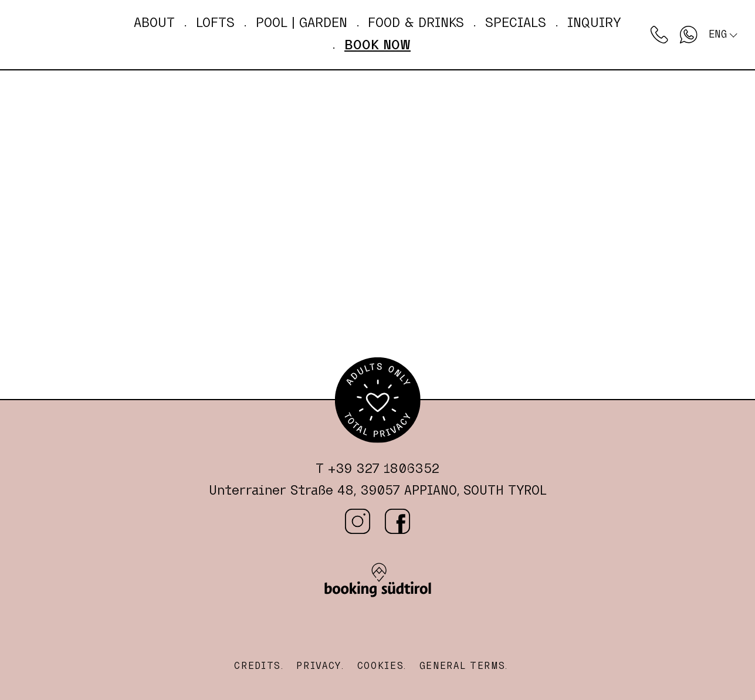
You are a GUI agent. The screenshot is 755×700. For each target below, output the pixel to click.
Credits (258, 666)
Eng (718, 34)
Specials (516, 23)
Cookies (381, 666)
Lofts (215, 23)
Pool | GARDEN (302, 23)
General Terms (463, 666)
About (154, 23)
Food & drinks (416, 23)
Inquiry (594, 23)
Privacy (319, 666)
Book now (378, 45)
